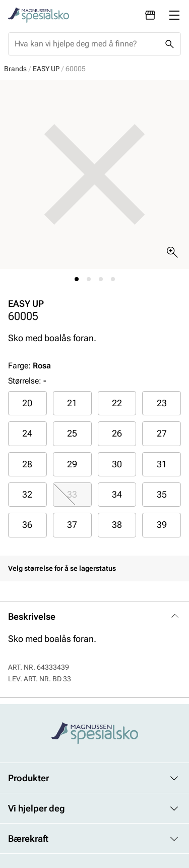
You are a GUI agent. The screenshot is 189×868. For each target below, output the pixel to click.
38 (117, 525)
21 (72, 403)
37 (72, 525)
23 (162, 403)
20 (27, 403)
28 (27, 464)
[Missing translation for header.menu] (174, 15)
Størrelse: (25, 381)
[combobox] (86, 44)
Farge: (29, 366)
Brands (15, 69)
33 (72, 494)
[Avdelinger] (150, 15)
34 (117, 494)
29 (72, 464)
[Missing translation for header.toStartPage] (39, 15)
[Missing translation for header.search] (169, 44)
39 (162, 525)
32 (27, 494)
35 (162, 494)
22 (117, 403)
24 (27, 433)
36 (27, 525)
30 (117, 464)
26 (117, 433)
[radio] (27, 403)
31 (162, 464)
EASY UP (46, 69)
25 (72, 433)
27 (162, 433)
